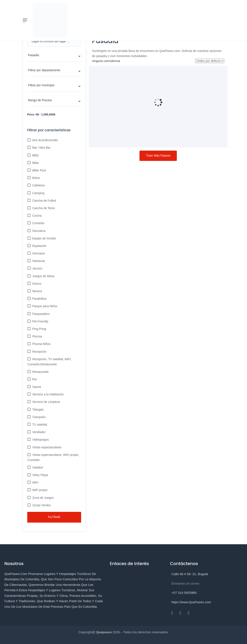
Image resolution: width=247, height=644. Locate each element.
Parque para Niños (45, 306)
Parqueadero (41, 314)
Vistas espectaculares (47, 447)
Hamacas (38, 261)
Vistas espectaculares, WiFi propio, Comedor (53, 457)
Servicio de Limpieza (46, 402)
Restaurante (40, 372)
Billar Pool (39, 170)
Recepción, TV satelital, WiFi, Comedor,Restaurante (49, 362)
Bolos (36, 178)
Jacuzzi (37, 268)
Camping (38, 193)
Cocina (37, 216)
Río (34, 379)
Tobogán (38, 410)
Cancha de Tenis (43, 208)
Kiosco (36, 284)
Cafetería (38, 185)
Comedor (38, 223)
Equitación (39, 246)
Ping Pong (39, 329)
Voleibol (37, 467)
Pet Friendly (40, 321)
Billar (35, 163)
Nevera (37, 291)
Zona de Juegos (43, 498)
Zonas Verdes (41, 505)
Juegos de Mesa (43, 276)
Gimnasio (38, 253)
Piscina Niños (41, 344)
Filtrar (54, 517)
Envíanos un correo (185, 583)
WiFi (35, 482)
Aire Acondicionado (45, 140)
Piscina (37, 336)
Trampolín (39, 417)
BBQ (35, 155)
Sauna (36, 387)
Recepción (39, 352)
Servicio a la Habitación (48, 394)
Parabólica (39, 299)
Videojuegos (40, 440)
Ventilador (39, 432)
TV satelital (39, 425)
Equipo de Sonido (44, 238)
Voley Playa (40, 475)
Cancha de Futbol (44, 201)
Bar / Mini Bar (41, 148)
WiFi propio (40, 490)
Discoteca (39, 231)
